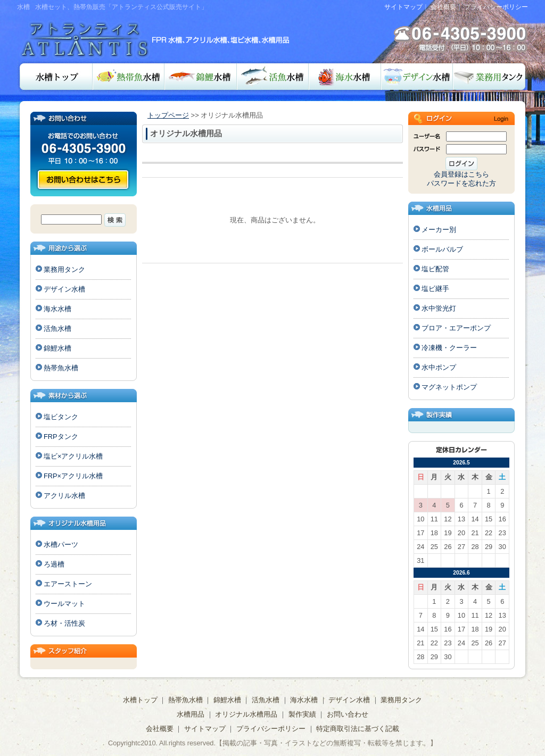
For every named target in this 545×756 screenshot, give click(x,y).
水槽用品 (191, 714)
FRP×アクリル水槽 (73, 476)
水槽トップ (55, 77)
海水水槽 (345, 77)
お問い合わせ (83, 180)
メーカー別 (439, 230)
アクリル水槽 (64, 496)
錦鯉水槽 (201, 77)
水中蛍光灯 (439, 308)
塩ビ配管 (435, 269)
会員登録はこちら (461, 174)
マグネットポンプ (449, 387)
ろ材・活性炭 (64, 623)
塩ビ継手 (435, 289)
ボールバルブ (442, 249)
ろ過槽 (54, 564)
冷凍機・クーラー (449, 348)
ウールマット (64, 604)
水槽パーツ (61, 545)
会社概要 (443, 7)
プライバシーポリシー (496, 7)
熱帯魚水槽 (129, 77)
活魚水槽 (273, 77)
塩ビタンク (61, 417)
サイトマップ (403, 7)
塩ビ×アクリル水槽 (73, 456)
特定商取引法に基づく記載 (358, 729)
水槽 (23, 7)
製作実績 (302, 714)
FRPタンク (61, 437)
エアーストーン (68, 584)
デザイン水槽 (417, 77)
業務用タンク (490, 77)
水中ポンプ (439, 367)
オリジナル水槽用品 (246, 714)
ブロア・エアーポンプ (456, 328)
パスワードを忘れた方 (461, 183)
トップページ (168, 115)
